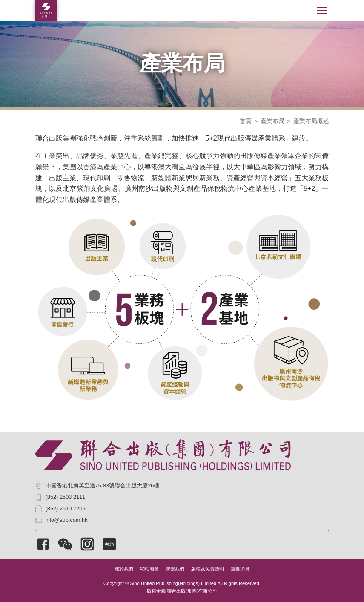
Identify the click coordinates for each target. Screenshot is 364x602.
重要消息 (240, 569)
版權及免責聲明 (208, 569)
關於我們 (124, 569)
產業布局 (272, 121)
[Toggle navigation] (322, 11)
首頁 (246, 121)
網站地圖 (149, 569)
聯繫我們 (175, 569)
